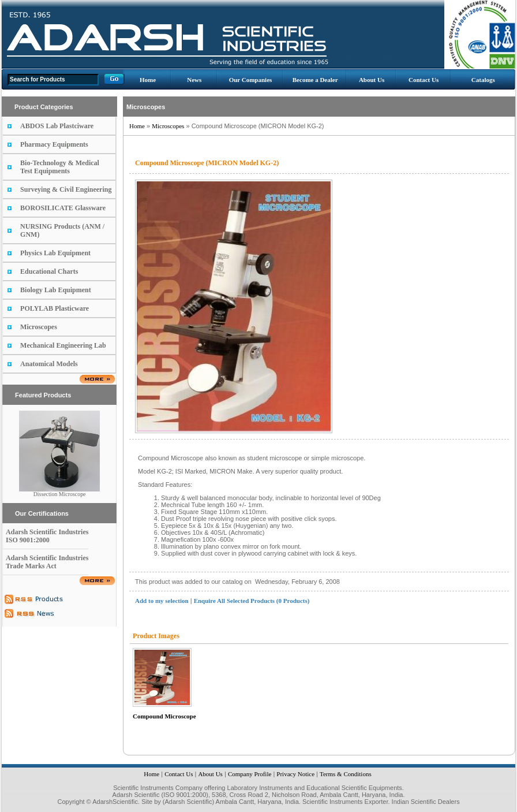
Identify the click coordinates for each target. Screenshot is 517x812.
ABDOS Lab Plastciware (57, 126)
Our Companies (251, 80)
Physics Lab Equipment (55, 253)
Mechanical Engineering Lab (63, 345)
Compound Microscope (164, 716)
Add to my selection (162, 601)
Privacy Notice (295, 774)
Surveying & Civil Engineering (66, 189)
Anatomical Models (49, 364)
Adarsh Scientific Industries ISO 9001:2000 (47, 536)
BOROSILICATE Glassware (63, 208)
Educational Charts (49, 271)
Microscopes (39, 327)
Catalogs (483, 80)
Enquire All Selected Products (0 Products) (252, 601)
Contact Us (424, 80)
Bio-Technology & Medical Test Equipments (60, 167)
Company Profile (250, 774)
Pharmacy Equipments (54, 144)
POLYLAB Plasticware (55, 308)
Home (148, 80)
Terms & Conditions (346, 774)
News (194, 80)
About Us (372, 80)
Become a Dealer (315, 80)
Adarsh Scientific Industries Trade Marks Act (47, 562)
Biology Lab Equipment (56, 290)
